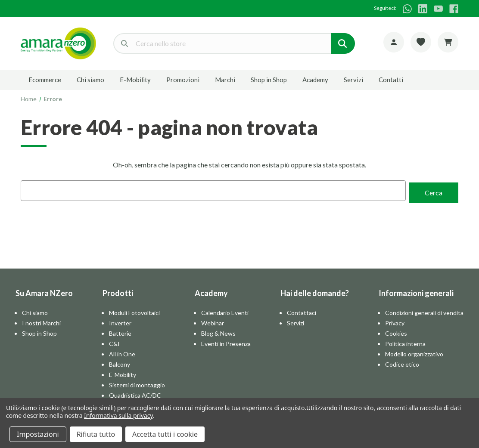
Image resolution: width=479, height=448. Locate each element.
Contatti (391, 80)
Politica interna (405, 341)
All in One (122, 352)
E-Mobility (135, 80)
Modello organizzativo (414, 352)
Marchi (225, 80)
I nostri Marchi (41, 321)
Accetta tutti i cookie (165, 434)
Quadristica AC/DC (135, 393)
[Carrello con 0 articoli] (448, 42)
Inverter (120, 321)
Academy (315, 80)
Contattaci (302, 311)
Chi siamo (90, 80)
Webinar (213, 321)
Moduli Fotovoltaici (134, 311)
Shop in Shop (269, 80)
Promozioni (183, 80)
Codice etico (402, 362)
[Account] (394, 42)
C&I (114, 341)
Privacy (395, 321)
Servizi (353, 80)
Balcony (120, 362)
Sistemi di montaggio (137, 383)
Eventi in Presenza (226, 341)
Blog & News (218, 331)
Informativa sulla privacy (118, 416)
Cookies (396, 331)
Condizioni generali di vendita (424, 311)
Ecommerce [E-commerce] (45, 80)
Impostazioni (38, 434)
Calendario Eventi (225, 311)
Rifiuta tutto (96, 434)
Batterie (120, 331)
